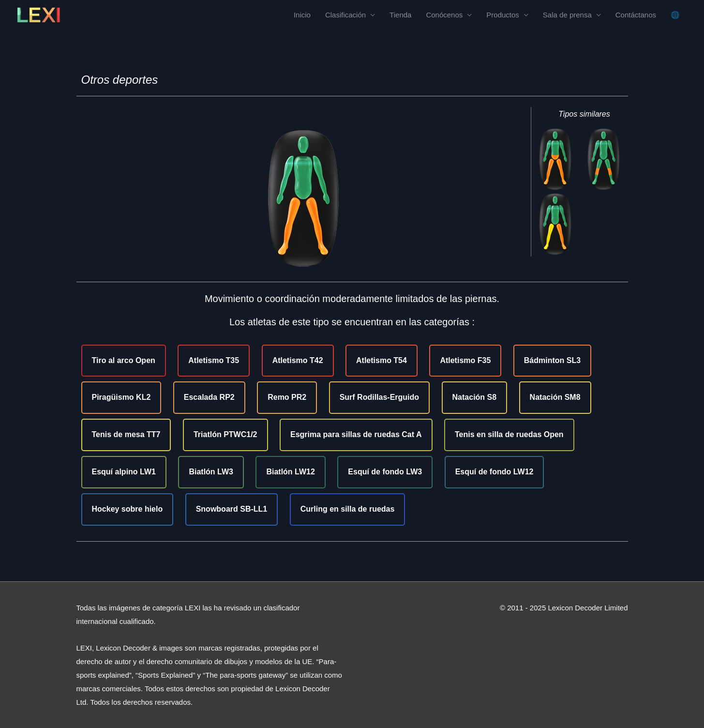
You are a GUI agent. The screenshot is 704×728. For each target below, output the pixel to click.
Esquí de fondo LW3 (385, 472)
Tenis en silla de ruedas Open (509, 434)
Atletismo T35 (214, 360)
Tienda (400, 15)
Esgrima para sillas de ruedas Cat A (356, 434)
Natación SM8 (555, 397)
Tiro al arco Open (124, 360)
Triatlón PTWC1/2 (225, 434)
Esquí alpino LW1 (124, 472)
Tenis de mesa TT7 (126, 434)
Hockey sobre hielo (127, 509)
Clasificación (345, 15)
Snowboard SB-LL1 (232, 509)
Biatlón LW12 (290, 472)
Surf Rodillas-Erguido (379, 397)
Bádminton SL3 (552, 360)
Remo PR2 (287, 397)
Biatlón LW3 (211, 472)
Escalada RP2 (209, 397)
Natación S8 (475, 397)
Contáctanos (636, 15)
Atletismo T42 (298, 360)
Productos (503, 15)
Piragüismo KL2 (121, 397)
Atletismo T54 (382, 360)
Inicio (302, 15)
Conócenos (444, 15)
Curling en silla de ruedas (348, 509)
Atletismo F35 (465, 360)
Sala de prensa (567, 15)
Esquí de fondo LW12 (494, 472)
